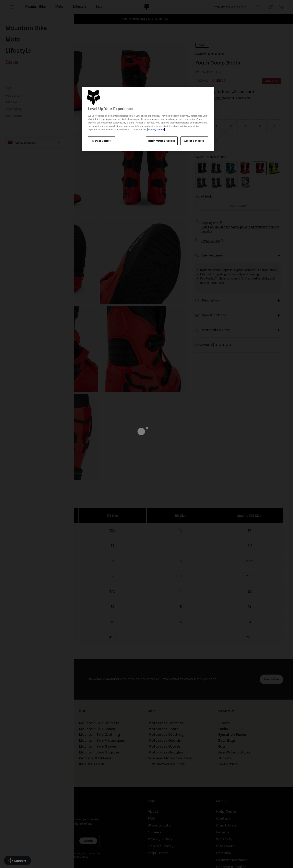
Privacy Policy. (156, 130)
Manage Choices (102, 141)
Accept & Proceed (194, 141)
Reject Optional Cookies (162, 141)
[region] (148, 119)
